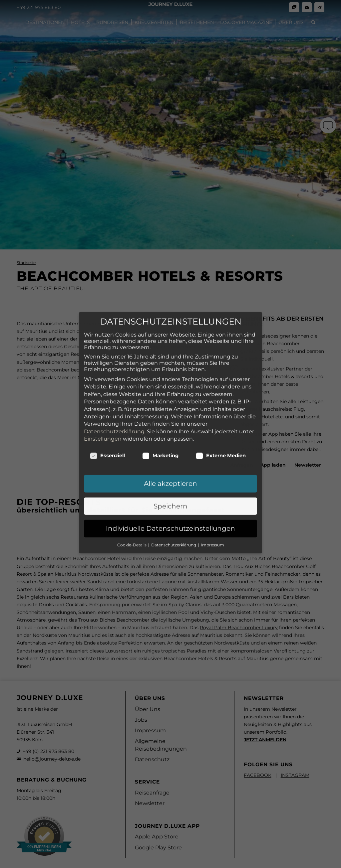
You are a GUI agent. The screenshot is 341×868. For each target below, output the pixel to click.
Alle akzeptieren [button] (170, 429)
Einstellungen (103, 384)
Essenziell (107, 401)
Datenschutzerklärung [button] (174, 490)
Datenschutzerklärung (114, 376)
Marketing (160, 401)
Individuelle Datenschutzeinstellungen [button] (170, 474)
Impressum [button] (212, 490)
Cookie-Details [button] (132, 490)
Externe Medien (221, 401)
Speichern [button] (170, 451)
